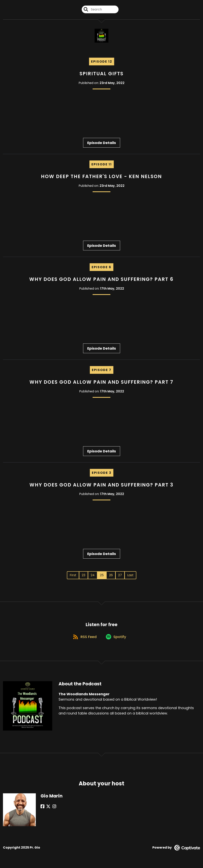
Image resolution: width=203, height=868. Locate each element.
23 (83, 576)
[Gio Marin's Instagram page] (52, 809)
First (73, 576)
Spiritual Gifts (101, 74)
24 (93, 576)
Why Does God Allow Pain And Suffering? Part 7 (101, 383)
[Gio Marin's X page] (47, 809)
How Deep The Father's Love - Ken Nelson (101, 177)
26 (111, 576)
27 (120, 576)
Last (130, 576)
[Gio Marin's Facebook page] (42, 809)
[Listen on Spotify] (117, 639)
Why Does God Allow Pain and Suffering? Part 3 (101, 486)
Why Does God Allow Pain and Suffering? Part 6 (101, 280)
